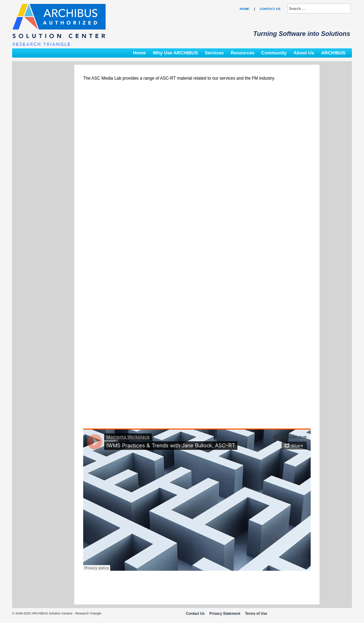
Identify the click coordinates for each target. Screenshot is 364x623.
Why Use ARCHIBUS (175, 53)
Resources (242, 53)
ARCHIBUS (333, 53)
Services (214, 53)
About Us (304, 53)
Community (274, 53)
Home (244, 9)
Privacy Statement (225, 614)
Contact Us (270, 9)
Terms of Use (256, 614)
